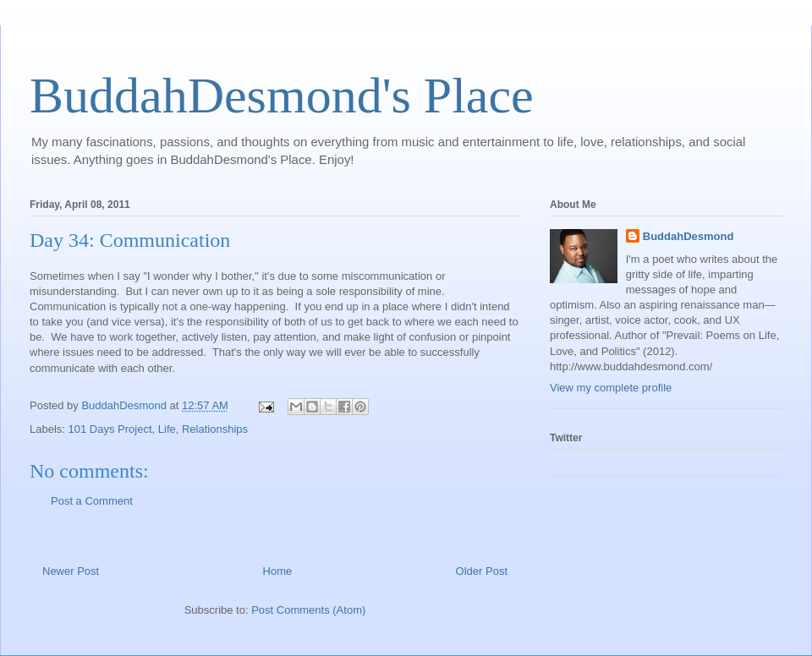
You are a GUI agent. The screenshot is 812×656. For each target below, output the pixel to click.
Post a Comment (92, 501)
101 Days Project (110, 429)
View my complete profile (611, 388)
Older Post (482, 571)
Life (167, 429)
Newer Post (71, 571)
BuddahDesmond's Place (282, 96)
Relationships (215, 429)
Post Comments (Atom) (308, 610)
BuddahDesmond (689, 236)
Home (278, 571)
